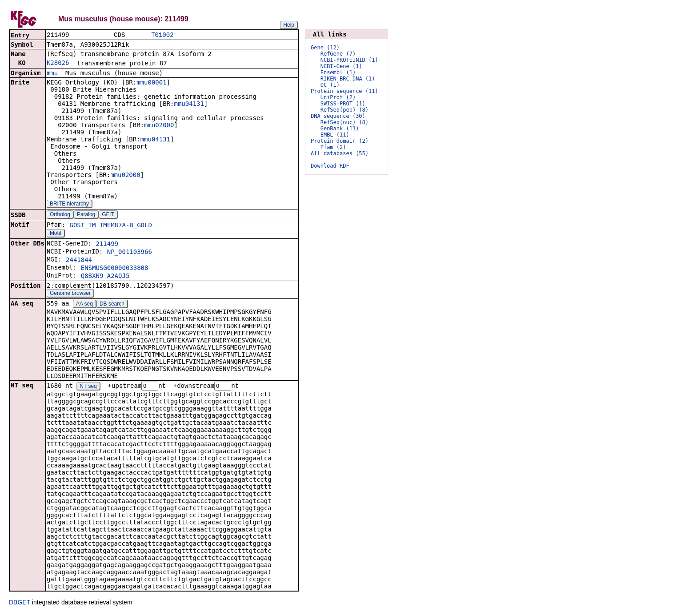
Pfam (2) (333, 147)
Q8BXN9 (92, 277)
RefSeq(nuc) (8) (344, 122)
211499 (107, 245)
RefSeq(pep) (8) (344, 110)
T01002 (162, 35)
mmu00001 (151, 83)
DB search (112, 305)
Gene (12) (325, 48)
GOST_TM (82, 226)
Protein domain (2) (340, 141)
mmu (52, 74)
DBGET (20, 604)
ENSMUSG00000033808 (115, 269)
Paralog (86, 215)
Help (289, 25)
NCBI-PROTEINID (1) (349, 60)
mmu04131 (189, 105)
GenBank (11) (340, 129)
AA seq (84, 305)
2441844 (79, 261)
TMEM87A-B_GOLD (126, 226)
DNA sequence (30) (338, 116)
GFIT (108, 215)
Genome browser (70, 294)
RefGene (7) (338, 54)
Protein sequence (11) (344, 91)
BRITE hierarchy (69, 205)
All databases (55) (340, 153)
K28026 (58, 64)
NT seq (88, 387)
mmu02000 (159, 126)
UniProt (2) (338, 97)
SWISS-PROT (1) (343, 104)
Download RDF (330, 166)
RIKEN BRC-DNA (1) (348, 79)
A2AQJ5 (118, 277)
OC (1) (330, 85)
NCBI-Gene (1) (341, 66)
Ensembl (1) (338, 72)
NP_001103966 (130, 253)
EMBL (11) (335, 135)
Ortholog (60, 215)
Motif (56, 234)
